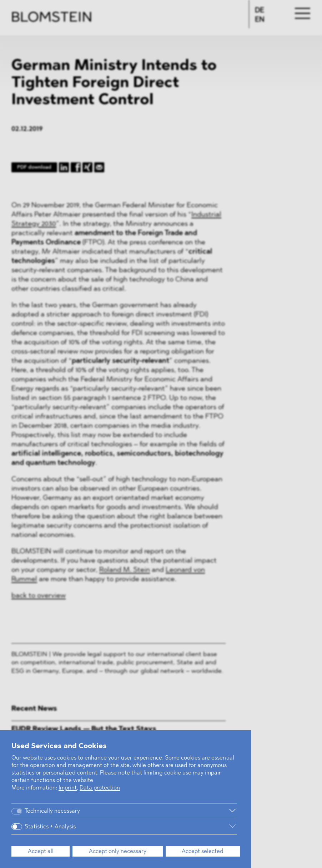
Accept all (41, 852)
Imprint (68, 788)
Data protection (100, 788)
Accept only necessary (118, 852)
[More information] (164, 811)
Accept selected (203, 852)
